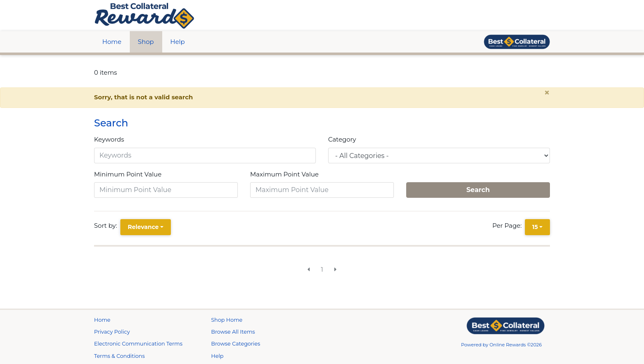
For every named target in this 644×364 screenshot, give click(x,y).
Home (112, 42)
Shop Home (227, 320)
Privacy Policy (112, 332)
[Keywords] (205, 156)
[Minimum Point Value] (166, 190)
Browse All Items (233, 332)
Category (342, 139)
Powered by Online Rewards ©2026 (502, 345)
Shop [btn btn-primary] (146, 42)
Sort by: (107, 225)
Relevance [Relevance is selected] (143, 227)
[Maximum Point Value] (322, 190)
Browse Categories (236, 344)
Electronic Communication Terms (138, 344)
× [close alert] (547, 93)
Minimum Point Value (128, 174)
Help (178, 42)
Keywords (109, 139)
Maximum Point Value (284, 174)
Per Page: (509, 225)
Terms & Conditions (120, 356)
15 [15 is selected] (535, 227)
